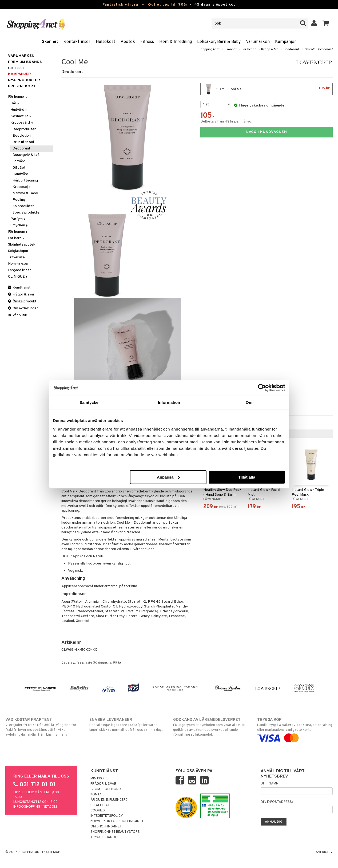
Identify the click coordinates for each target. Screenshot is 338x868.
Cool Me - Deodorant (319, 49)
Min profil (99, 779)
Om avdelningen (23, 308)
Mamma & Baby (25, 193)
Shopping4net (209, 49)
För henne (249, 49)
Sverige (324, 852)
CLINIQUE (18, 277)
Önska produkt (22, 301)
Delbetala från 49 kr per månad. (226, 122)
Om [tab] (249, 402)
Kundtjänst (19, 288)
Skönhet (50, 42)
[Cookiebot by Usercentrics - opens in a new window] (262, 388)
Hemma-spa (18, 264)
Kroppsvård (270, 49)
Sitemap (53, 852)
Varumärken (258, 42)
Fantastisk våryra (120, 5)
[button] (326, 23)
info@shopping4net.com (35, 807)
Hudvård (19, 110)
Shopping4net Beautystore (115, 832)
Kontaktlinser (77, 42)
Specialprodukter (27, 213)
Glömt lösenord (106, 789)
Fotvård (19, 161)
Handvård (20, 174)
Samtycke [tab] (89, 402)
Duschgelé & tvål (26, 155)
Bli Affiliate (101, 805)
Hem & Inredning (176, 42)
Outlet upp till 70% (168, 5)
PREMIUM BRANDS (25, 62)
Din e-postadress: (277, 802)
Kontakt (98, 795)
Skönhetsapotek (22, 245)
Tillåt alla (247, 477)
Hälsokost (106, 42)
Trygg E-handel (105, 837)
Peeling (19, 200)
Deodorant (291, 49)
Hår (15, 103)
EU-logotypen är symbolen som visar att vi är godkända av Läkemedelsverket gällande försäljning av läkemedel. (211, 727)
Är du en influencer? (109, 800)
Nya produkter (24, 80)
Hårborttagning (25, 181)
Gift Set (19, 168)
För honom (18, 232)
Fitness (147, 42)
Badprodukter (24, 129)
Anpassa (168, 477)
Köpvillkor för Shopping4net (117, 821)
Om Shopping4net (106, 827)
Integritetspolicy (107, 816)
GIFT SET (16, 68)
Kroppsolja (21, 187)
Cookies (98, 811)
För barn (16, 238)
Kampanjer (286, 42)
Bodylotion (22, 136)
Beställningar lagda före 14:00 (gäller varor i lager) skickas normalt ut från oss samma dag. (127, 725)
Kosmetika (21, 116)
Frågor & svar (21, 295)
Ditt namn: (270, 784)
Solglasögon (18, 251)
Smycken (19, 225)
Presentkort (22, 86)
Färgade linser (19, 270)
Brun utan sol (23, 142)
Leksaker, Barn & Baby (219, 42)
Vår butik (17, 315)
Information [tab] (169, 402)
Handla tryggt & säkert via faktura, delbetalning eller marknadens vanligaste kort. (295, 729)
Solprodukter (23, 206)
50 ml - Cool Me (267, 89)
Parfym (18, 219)
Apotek (128, 42)
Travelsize (16, 257)
